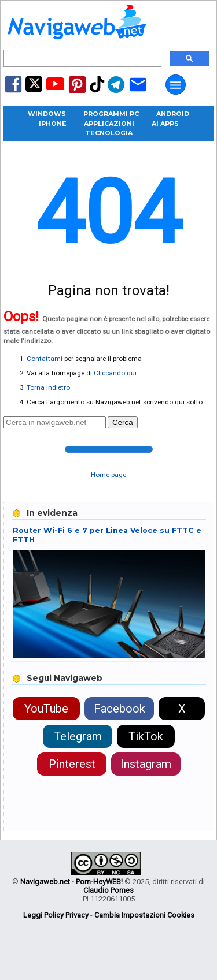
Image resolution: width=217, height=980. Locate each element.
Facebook (119, 709)
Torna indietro (48, 387)
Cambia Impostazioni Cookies (144, 915)
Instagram (146, 764)
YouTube (46, 709)
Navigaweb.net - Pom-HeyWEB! (71, 882)
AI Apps (165, 124)
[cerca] (81, 59)
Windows (47, 114)
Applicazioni (109, 124)
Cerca (123, 422)
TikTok (146, 736)
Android (173, 114)
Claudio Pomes (108, 890)
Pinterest (72, 764)
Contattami (45, 359)
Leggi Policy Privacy (56, 915)
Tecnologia (109, 133)
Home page (108, 475)
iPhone (53, 124)
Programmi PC (111, 114)
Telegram (78, 736)
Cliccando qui (115, 373)
